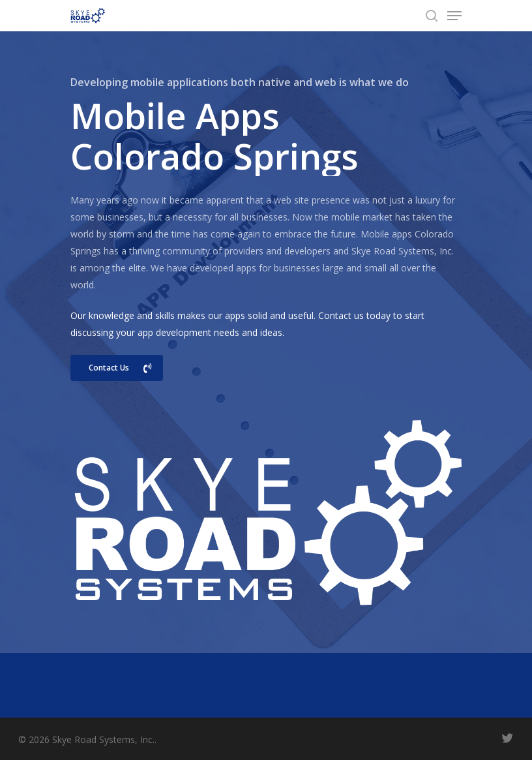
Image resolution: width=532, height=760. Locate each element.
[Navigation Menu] (454, 16)
